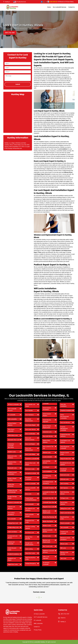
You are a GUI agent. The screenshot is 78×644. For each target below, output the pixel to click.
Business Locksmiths (14, 502)
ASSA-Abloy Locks (13, 435)
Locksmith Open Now (49, 502)
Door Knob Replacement (29, 420)
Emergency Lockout (31, 473)
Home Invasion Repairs (47, 415)
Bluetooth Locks (12, 468)
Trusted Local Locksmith (64, 533)
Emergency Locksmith (28, 478)
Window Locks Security (64, 553)
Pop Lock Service (65, 423)
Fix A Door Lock (30, 533)
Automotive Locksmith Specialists (11, 446)
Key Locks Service (48, 436)
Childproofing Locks (13, 527)
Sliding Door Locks (66, 509)
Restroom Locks (65, 475)
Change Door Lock (13, 523)
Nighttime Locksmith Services (49, 552)
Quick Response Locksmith (65, 447)
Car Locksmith (12, 519)
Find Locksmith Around (30, 515)
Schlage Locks (64, 498)
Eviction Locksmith (30, 484)
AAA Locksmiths (12, 419)
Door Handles (29, 410)
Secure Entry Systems (64, 503)
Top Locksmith (64, 527)
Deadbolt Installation (14, 554)
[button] (37, 597)
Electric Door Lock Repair (30, 464)
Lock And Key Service (47, 462)
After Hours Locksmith (11, 430)
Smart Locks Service (66, 513)
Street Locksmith (65, 523)
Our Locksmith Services (60, 7)
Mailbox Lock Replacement (47, 512)
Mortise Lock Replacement (47, 541)
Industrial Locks (47, 432)
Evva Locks (28, 494)
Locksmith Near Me (48, 498)
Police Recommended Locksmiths (65, 416)
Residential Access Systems (66, 464)
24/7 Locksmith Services (12, 410)
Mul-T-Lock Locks (48, 546)
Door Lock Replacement (29, 449)
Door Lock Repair (30, 444)
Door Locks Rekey (30, 454)
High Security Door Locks (31, 558)
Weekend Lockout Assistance (65, 539)
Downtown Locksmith (31, 459)
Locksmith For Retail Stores (48, 493)
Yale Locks (63, 558)
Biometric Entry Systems (12, 463)
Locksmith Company (48, 488)
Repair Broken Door (66, 459)
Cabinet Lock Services (11, 508)
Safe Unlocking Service (65, 493)
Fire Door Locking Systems (30, 527)
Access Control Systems (12, 424)
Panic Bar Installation (63, 405)
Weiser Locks (64, 544)
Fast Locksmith (30, 504)
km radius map (18, 114)
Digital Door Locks (13, 564)
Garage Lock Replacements (29, 544)
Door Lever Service (31, 429)
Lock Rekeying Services (47, 477)
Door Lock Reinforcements (30, 439)
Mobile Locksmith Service (48, 531)
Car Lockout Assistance (11, 514)
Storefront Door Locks (65, 518)
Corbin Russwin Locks (12, 549)
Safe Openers (64, 488)
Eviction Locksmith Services (30, 489)
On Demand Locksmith (46, 564)
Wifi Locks (63, 548)
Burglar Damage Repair (12, 497)
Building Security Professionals (12, 491)
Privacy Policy (38, 630)
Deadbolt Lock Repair (12, 559)
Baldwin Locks (12, 452)
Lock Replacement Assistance (48, 483)
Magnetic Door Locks (49, 507)
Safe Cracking (64, 484)
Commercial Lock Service (13, 537)
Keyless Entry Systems (47, 441)
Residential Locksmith (64, 470)
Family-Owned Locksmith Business (31, 499)
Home (49, 7)
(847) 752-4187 (10, 33)
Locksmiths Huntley (39, 642)
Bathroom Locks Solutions (12, 457)
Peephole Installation (66, 410)
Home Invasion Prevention (47, 409)
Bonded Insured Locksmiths (12, 473)
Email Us (63, 618)
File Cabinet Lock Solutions (30, 509)
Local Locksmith (47, 457)
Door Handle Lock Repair (30, 405)
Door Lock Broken (30, 434)
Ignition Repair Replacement (47, 427)
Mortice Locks (47, 536)
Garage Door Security (29, 538)
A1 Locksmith (12, 415)
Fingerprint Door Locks (30, 521)
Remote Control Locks (65, 453)
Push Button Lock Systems (65, 441)
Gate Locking (29, 549)
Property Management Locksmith (64, 429)
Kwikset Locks (47, 453)
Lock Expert (46, 467)
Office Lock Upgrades (46, 558)
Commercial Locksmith (11, 543)
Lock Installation (47, 471)
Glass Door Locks (30, 553)
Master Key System (48, 521)
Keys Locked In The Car (48, 447)
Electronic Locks (30, 469)
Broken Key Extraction (11, 485)
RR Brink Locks (65, 479)
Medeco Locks (47, 526)
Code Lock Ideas (12, 532)
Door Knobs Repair (31, 425)
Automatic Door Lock (14, 440)
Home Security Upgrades (47, 421)
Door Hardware (30, 415)
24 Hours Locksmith (13, 404)
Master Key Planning (49, 517)
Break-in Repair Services (12, 479)
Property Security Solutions (65, 435)
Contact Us (72, 7)
